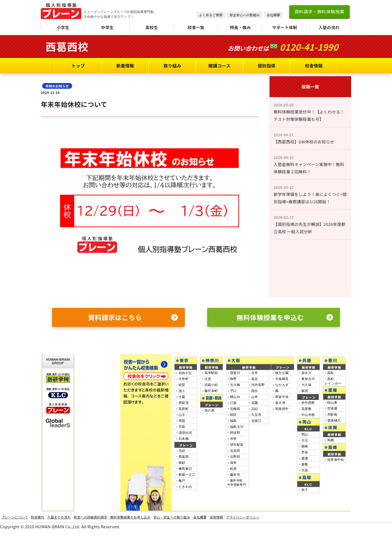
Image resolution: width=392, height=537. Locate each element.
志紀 (255, 409)
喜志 (255, 379)
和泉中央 (282, 397)
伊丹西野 (308, 403)
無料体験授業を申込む (285, 317)
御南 (305, 446)
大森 (182, 397)
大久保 (306, 385)
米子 (305, 490)
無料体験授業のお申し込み (130, 517)
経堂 (182, 385)
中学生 (107, 27)
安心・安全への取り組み (172, 517)
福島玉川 (237, 427)
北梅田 (235, 409)
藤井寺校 (237, 485)
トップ (78, 66)
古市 (255, 373)
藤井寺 (235, 475)
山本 (255, 397)
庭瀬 (305, 458)
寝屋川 (235, 373)
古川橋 (235, 385)
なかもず (282, 385)
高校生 (152, 27)
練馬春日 (185, 469)
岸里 (233, 439)
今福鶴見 (282, 379)
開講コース (220, 66)
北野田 (235, 457)
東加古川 (308, 379)
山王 (182, 415)
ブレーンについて (15, 517)
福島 (233, 421)
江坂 (233, 403)
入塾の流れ (329, 27)
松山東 (332, 403)
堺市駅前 (237, 445)
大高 (305, 470)
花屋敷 (306, 409)
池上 (182, 391)
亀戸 (182, 481)
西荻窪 (184, 403)
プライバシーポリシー (243, 517)
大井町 (184, 379)
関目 (233, 415)
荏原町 (184, 409)
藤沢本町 (211, 391)
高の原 (209, 410)
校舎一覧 (196, 27)
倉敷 (305, 464)
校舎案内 (37, 517)
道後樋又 (334, 421)
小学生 (63, 27)
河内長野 (258, 385)
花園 (255, 403)
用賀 (182, 421)
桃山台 (235, 397)
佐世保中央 (336, 460)
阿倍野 (235, 433)
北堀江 (256, 421)
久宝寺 (256, 415)
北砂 (182, 451)
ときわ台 (185, 487)
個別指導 (267, 66)
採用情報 (216, 517)
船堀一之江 (187, 475)
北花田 (235, 451)
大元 (305, 440)
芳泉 (305, 452)
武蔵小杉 (211, 385)
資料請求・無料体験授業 (319, 11)
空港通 (332, 409)
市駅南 (332, 415)
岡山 (305, 434)
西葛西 (184, 457)
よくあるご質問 (211, 15)
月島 (182, 427)
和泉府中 (282, 409)
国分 (255, 391)
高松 (331, 373)
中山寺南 (308, 415)
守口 (233, 391)
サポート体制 (285, 27)
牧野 (233, 379)
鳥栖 (331, 440)
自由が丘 (185, 373)
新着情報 (125, 66)
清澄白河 (185, 433)
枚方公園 (282, 373)
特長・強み (241, 27)
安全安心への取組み (245, 15)
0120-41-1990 (309, 47)
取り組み (172, 66)
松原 (233, 469)
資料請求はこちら (133, 317)
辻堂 (208, 379)
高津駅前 (211, 373)
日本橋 (184, 439)
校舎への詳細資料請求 (91, 517)
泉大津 (280, 403)
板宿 (305, 391)
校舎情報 (314, 66)
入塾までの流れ (59, 517)
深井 (233, 463)
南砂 (182, 463)
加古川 (306, 373)
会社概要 (273, 15)
